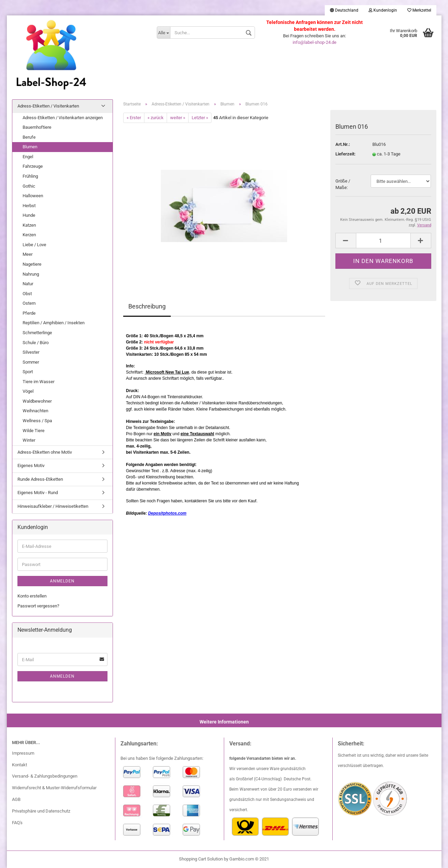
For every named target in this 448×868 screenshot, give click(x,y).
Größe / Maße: (343, 184)
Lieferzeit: (345, 154)
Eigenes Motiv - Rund (38, 493)
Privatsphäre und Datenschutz (41, 811)
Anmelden (62, 581)
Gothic (29, 186)
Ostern (29, 303)
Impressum (23, 753)
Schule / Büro (36, 343)
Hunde (29, 215)
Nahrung (31, 274)
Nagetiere (32, 264)
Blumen (30, 147)
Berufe (29, 137)
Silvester (31, 352)
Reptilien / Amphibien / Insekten (54, 323)
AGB (16, 799)
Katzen (29, 225)
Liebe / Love (34, 245)
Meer (28, 254)
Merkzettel (419, 10)
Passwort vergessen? (38, 606)
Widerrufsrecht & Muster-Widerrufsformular (54, 788)
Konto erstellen (32, 596)
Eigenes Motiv (31, 466)
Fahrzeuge (33, 166)
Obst (27, 294)
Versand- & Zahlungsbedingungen (45, 776)
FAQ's (17, 823)
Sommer (31, 362)
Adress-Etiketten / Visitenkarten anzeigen (63, 118)
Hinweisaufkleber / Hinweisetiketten (53, 506)
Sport (28, 372)
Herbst (29, 206)
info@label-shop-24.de (315, 42)
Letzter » (200, 118)
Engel (28, 157)
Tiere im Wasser (39, 382)
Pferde (29, 313)
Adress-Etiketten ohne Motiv (45, 452)
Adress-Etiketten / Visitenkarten (48, 106)
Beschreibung (147, 306)
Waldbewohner (37, 401)
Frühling (30, 176)
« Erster (134, 118)
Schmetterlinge (37, 333)
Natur (28, 284)
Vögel (28, 391)
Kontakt (20, 765)
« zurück (156, 118)
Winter (29, 440)
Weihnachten (35, 411)
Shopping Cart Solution (201, 859)
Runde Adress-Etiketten (40, 479)
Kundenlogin (383, 10)
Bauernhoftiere (37, 127)
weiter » (178, 118)
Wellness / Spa (37, 421)
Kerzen (29, 235)
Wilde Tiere (34, 431)
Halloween (33, 196)
